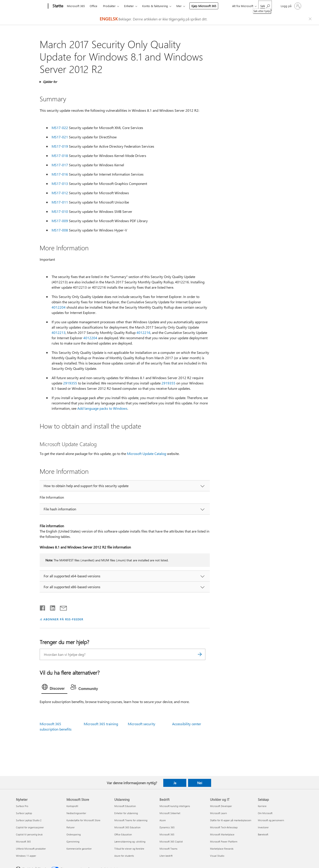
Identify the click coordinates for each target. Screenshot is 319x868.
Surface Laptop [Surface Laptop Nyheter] (24, 813)
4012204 (59, 307)
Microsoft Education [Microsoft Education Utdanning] (125, 806)
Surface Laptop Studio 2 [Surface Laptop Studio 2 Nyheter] (29, 820)
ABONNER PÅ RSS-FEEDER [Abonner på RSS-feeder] (63, 619)
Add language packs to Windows (102, 408)
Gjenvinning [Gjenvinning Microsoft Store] (73, 842)
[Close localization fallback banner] (311, 19)
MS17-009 (60, 221)
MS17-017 (60, 165)
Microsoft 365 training (101, 724)
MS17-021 (60, 137)
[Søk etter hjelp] (265, 6)
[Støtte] (57, 6)
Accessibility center (187, 724)
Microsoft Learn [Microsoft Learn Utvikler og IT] (218, 813)
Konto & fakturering (155, 6)
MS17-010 (60, 211)
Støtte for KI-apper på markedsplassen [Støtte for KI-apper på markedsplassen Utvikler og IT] (231, 820)
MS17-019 (60, 146)
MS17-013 (60, 183)
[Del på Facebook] (43, 607)
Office (93, 6)
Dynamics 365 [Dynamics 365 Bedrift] (167, 827)
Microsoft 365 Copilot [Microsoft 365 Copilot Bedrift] (171, 842)
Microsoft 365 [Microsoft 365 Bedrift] (167, 834)
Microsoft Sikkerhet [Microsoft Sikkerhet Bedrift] (170, 813)
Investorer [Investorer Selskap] (263, 827)
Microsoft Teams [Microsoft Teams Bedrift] (168, 849)
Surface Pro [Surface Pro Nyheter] (22, 806)
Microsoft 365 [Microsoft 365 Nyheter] (23, 842)
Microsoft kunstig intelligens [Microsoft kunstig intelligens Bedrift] (175, 806)
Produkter (109, 6)
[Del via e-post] (61, 607)
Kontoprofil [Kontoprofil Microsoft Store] (72, 806)
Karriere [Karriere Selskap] (262, 806)
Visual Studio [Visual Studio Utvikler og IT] (217, 856)
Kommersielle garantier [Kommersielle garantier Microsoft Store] (79, 849)
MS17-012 (60, 193)
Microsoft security (142, 724)
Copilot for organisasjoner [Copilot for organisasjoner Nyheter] (30, 827)
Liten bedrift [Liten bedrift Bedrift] (166, 856)
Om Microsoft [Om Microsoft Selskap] (265, 813)
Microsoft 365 (76, 6)
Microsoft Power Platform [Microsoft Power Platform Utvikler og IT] (224, 842)
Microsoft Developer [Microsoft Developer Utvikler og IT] (221, 806)
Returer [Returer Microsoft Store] (71, 827)
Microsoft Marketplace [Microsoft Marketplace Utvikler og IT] (222, 834)
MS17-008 (60, 230)
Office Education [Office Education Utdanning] (123, 834)
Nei (200, 783)
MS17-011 (60, 202)
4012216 (143, 332)
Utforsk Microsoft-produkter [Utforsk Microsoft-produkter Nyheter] (31, 849)
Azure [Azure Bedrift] (163, 820)
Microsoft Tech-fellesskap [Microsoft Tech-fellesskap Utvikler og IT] (224, 827)
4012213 (59, 332)
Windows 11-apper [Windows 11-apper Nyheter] (26, 856)
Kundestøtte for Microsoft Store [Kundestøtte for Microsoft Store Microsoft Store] (83, 820)
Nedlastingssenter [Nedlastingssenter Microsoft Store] (76, 813)
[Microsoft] (31, 6)
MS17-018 (60, 156)
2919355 (70, 383)
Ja (175, 783)
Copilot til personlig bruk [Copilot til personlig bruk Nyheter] (29, 834)
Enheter (129, 6)
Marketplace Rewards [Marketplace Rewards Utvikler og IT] (222, 849)
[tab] (54, 688)
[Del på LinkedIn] (51, 607)
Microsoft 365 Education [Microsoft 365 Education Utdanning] (127, 827)
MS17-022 (60, 128)
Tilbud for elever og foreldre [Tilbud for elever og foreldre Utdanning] (129, 849)
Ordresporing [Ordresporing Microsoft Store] (74, 834)
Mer (179, 6)
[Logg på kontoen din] (291, 6)
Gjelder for (50, 82)
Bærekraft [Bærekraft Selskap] (263, 834)
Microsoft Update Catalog (147, 454)
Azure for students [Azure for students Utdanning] (124, 856)
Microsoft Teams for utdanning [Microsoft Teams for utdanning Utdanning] (131, 820)
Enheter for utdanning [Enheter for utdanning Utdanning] (126, 813)
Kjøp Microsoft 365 (204, 6)
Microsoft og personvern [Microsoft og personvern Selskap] (271, 820)
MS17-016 (60, 174)
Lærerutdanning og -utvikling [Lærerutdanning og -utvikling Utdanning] (130, 842)
